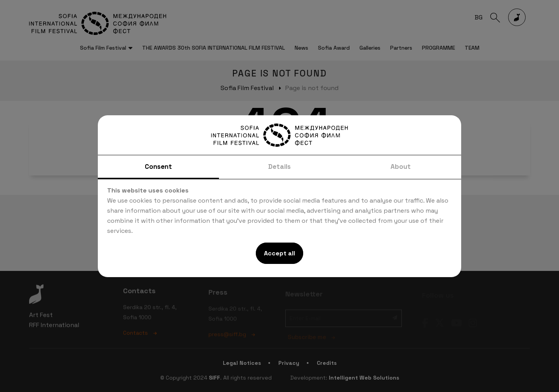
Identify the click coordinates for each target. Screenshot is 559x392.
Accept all (279, 253)
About (401, 167)
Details (279, 167)
